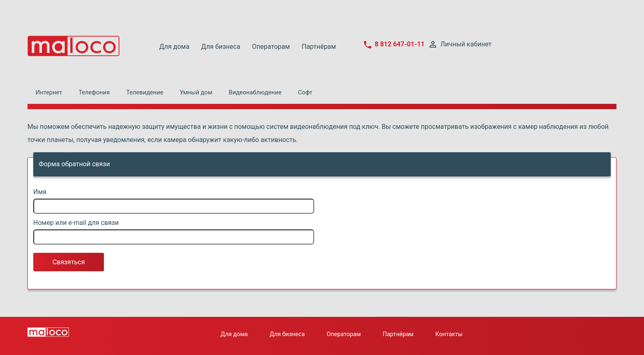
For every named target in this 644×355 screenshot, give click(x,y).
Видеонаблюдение (255, 92)
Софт (305, 92)
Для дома (175, 46)
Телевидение (145, 92)
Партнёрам (319, 46)
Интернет (49, 92)
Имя (40, 192)
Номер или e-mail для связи (76, 223)
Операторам (271, 46)
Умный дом (196, 92)
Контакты (449, 334)
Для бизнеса (221, 46)
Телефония (94, 92)
